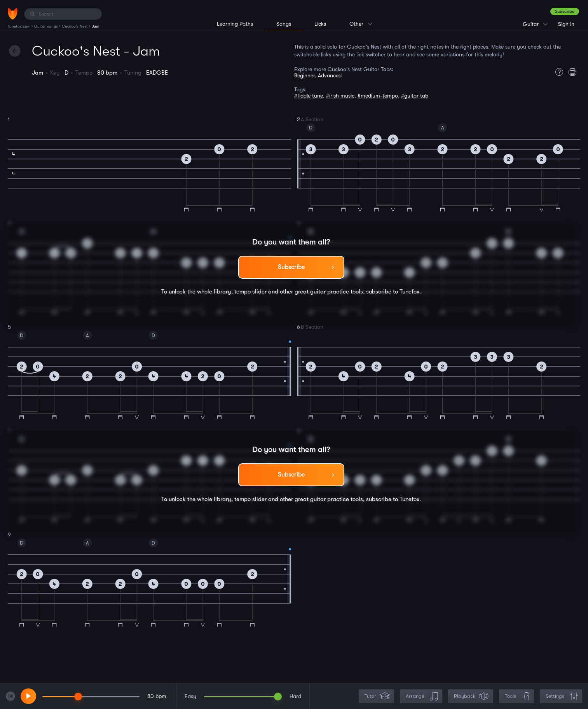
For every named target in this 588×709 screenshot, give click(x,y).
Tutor (377, 696)
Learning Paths (235, 24)
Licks (320, 24)
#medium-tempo (378, 96)
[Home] (13, 14)
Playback (471, 696)
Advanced (330, 75)
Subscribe (565, 11)
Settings (562, 696)
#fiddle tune (309, 96)
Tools (517, 696)
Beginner (304, 75)
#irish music (340, 96)
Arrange (422, 696)
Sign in (566, 24)
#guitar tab (415, 96)
